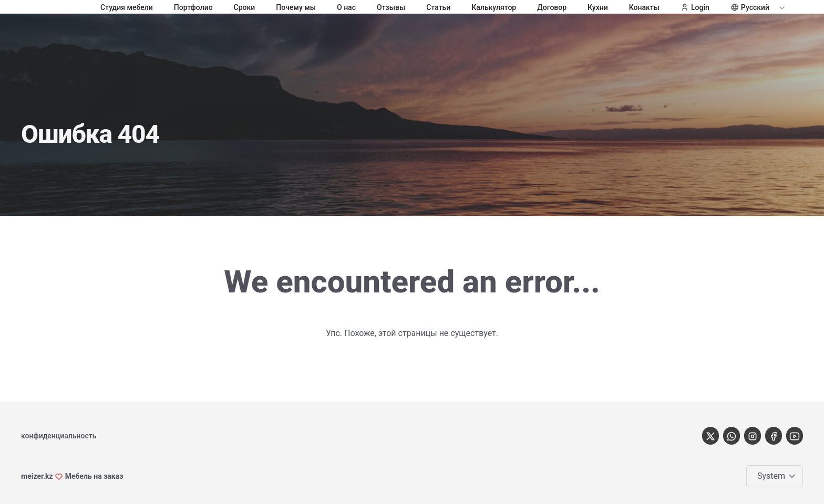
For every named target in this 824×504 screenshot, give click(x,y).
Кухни (598, 7)
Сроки (245, 7)
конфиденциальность (59, 436)
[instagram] (753, 435)
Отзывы (391, 7)
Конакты (644, 7)
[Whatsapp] (732, 435)
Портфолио (193, 7)
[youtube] (795, 435)
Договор (552, 7)
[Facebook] (774, 435)
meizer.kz (37, 476)
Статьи (438, 7)
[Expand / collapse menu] (781, 7)
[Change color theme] (777, 476)
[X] (710, 435)
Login (695, 7)
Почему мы (296, 7)
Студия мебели (127, 7)
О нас (346, 7)
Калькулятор (494, 7)
